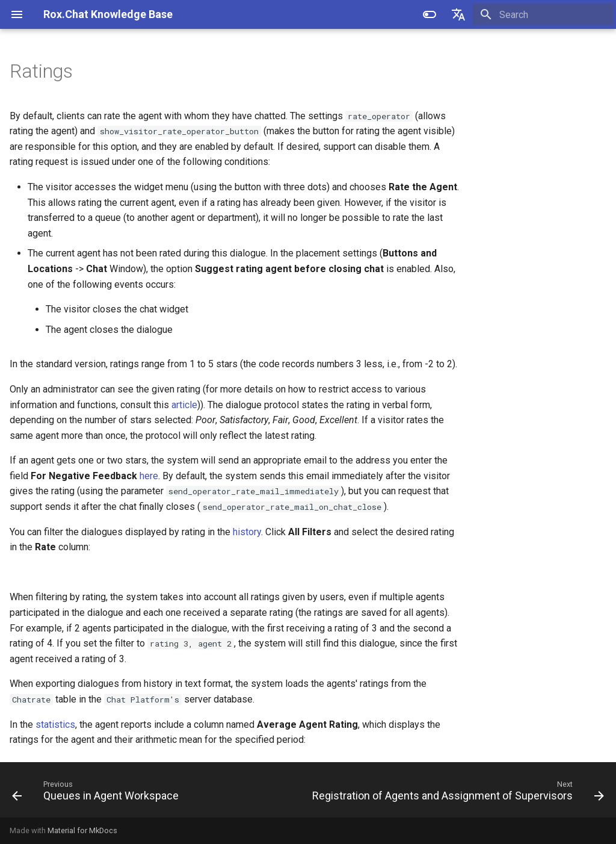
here (149, 476)
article (184, 405)
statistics (55, 725)
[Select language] (458, 14)
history (247, 532)
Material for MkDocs (82, 830)
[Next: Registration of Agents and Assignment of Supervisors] (456, 793)
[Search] (543, 14)
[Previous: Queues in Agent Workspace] (97, 793)
